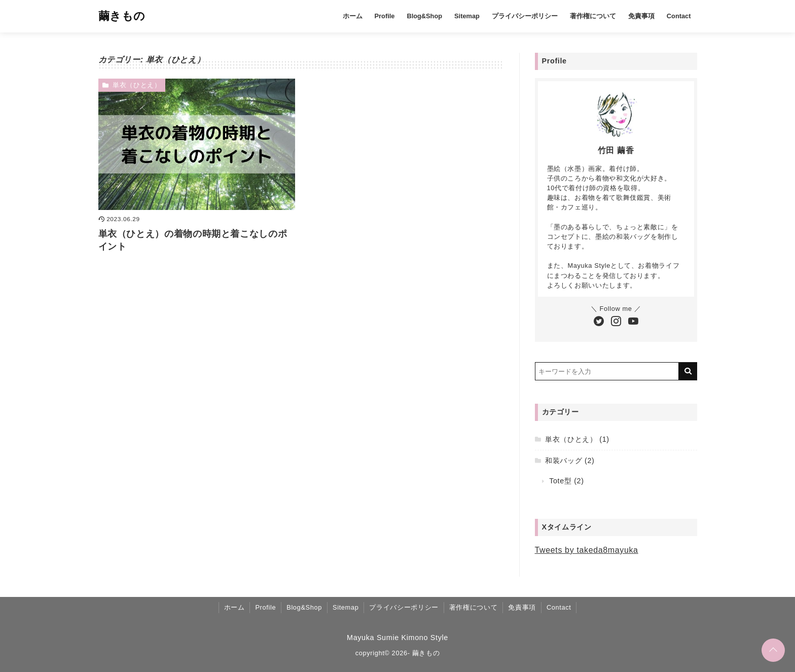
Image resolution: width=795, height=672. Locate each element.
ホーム (353, 16)
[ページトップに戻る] (773, 650)
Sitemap (467, 16)
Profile (385, 16)
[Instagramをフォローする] (616, 322)
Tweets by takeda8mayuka (587, 550)
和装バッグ (564, 461)
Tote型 (560, 481)
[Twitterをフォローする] (599, 322)
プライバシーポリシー (525, 16)
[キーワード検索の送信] (688, 371)
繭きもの (122, 16)
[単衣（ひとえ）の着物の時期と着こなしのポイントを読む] (197, 144)
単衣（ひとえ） (137, 85)
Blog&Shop (424, 16)
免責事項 (641, 16)
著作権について (593, 16)
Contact (679, 16)
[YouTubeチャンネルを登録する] (633, 322)
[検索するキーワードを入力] (607, 371)
